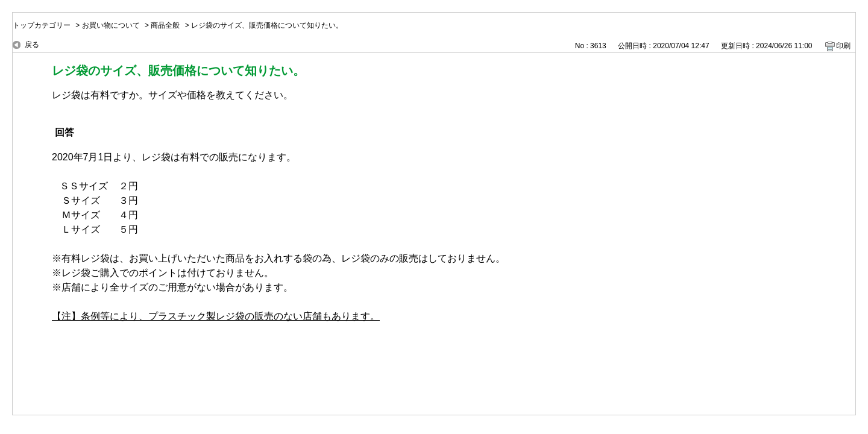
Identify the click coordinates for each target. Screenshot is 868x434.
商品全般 (165, 25)
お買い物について (111, 25)
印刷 (843, 46)
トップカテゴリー (42, 25)
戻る (32, 45)
